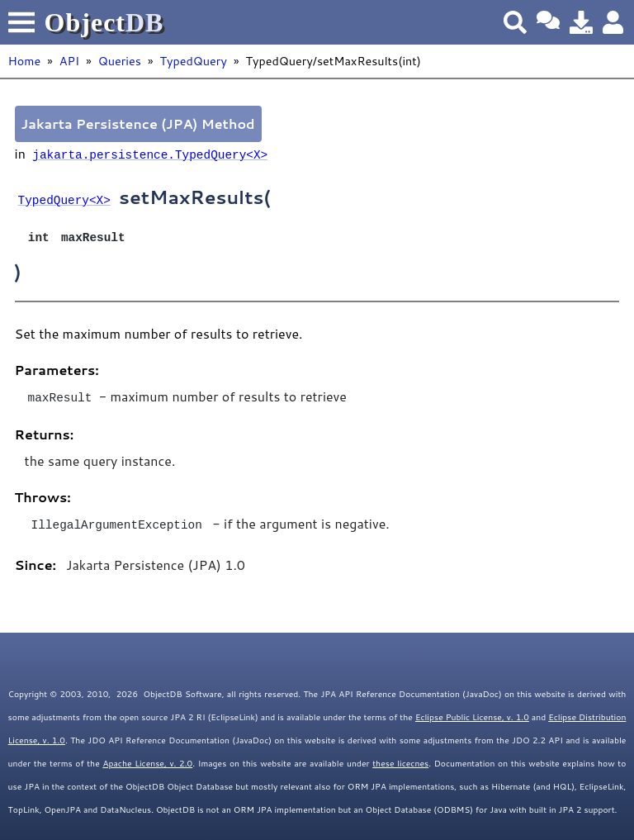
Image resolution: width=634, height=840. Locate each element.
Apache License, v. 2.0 (147, 759)
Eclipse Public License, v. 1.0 (472, 713)
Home (25, 61)
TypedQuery (193, 61)
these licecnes (400, 759)
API (69, 61)
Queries (120, 61)
